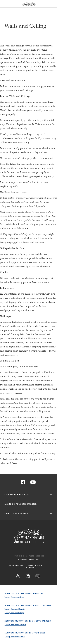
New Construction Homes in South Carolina (28, 621)
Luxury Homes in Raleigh (14, 613)
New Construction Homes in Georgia (24, 593)
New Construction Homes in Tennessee (25, 633)
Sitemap (30, 568)
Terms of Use (16, 565)
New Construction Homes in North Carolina (28, 605)
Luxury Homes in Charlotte (15, 609)
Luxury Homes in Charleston (15, 625)
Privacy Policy (36, 565)
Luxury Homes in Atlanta (14, 597)
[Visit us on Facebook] (23, 483)
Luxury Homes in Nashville (15, 636)
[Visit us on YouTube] (33, 483)
